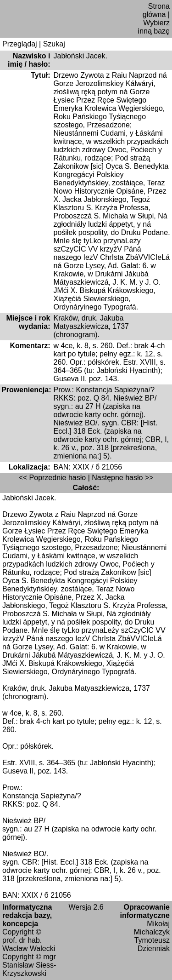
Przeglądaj (20, 44)
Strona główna (156, 10)
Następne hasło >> (122, 478)
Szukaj (54, 44)
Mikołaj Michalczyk (152, 928)
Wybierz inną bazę (154, 27)
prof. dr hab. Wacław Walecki (29, 944)
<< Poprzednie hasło (52, 478)
